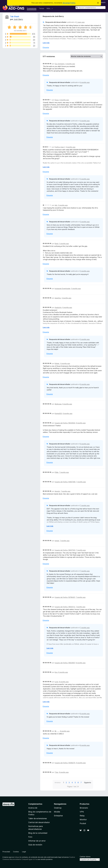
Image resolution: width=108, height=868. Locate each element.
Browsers (84, 808)
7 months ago (64, 472)
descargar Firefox (69, 3)
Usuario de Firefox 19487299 (65, 482)
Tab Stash (15, 16)
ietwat (57, 541)
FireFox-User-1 (60, 147)
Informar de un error (37, 841)
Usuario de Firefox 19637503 (65, 550)
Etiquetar (46, 47)
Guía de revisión (35, 845)
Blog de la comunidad (38, 833)
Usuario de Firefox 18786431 (65, 597)
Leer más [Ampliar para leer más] (46, 43)
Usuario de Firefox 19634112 (65, 607)
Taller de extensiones (38, 818)
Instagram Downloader (63, 289)
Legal (24, 852)
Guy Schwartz (60, 64)
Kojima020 (58, 413)
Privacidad (6, 852)
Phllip (57, 472)
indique (17, 857)
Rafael (57, 363)
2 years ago (80, 22)
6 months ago (67, 307)
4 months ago (70, 64)
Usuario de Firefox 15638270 (65, 763)
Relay (82, 816)
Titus (56, 772)
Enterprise (58, 816)
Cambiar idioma (85, 857)
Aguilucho (58, 307)
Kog (56, 672)
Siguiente (88, 783)
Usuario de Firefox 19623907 (65, 663)
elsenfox (58, 298)
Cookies (16, 852)
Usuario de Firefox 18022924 (65, 423)
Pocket (83, 823)
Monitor (83, 820)
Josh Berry (18, 19)
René (57, 244)
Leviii (56, 682)
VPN (82, 812)
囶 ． (57, 731)
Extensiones (32, 8)
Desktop (58, 808)
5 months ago (71, 147)
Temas (42, 8)
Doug (57, 100)
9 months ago (81, 763)
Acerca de (33, 808)
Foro (30, 837)
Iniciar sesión (101, 2)
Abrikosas (58, 404)
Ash (56, 205)
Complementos (35, 804)
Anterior (58, 783)
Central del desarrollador (39, 822)
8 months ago (81, 663)
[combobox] (90, 8)
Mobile (57, 812)
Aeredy (57, 491)
